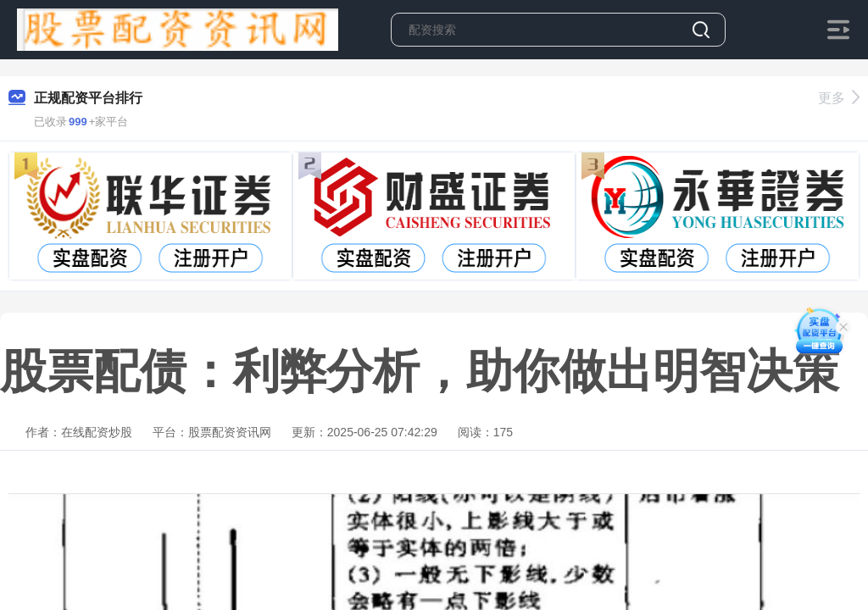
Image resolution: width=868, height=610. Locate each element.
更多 (839, 98)
